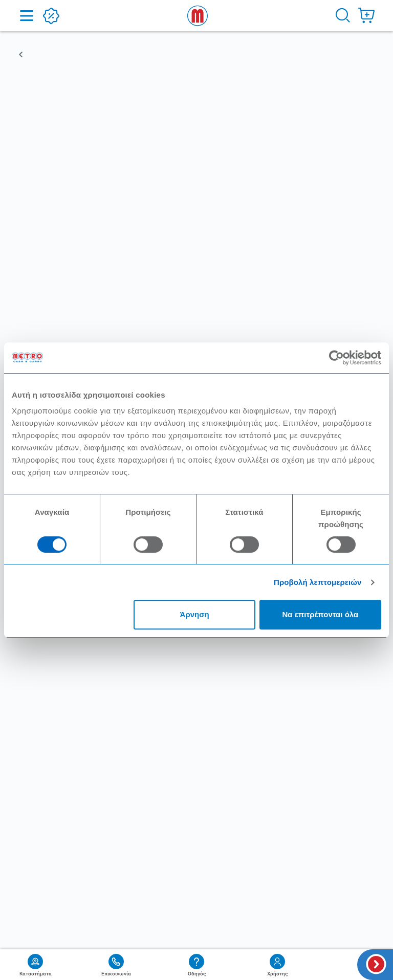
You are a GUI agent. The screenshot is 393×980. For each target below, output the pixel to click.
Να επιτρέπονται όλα (321, 614)
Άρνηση (195, 614)
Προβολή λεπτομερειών (318, 582)
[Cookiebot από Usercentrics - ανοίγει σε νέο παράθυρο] (336, 358)
